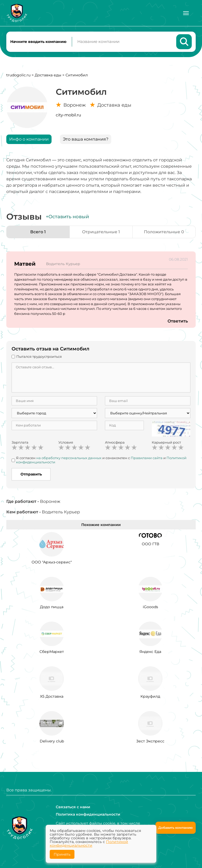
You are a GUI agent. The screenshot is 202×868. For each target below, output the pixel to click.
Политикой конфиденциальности (89, 844)
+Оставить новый (67, 217)
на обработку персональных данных (69, 458)
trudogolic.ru (18, 75)
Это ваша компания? (86, 139)
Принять (62, 854)
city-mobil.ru (68, 115)
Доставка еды (48, 75)
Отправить (31, 475)
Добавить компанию (176, 828)
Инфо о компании (29, 139)
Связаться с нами (73, 807)
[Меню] (186, 13)
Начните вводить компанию (38, 42)
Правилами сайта (147, 458)
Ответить (178, 321)
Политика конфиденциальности (88, 814)
